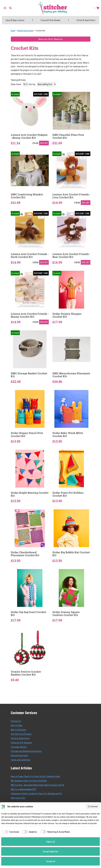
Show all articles (18, 798)
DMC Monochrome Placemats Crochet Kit (71, 375)
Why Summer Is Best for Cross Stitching (29, 781)
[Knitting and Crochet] (25, 30)
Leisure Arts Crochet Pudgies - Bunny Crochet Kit (29, 136)
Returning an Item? (19, 755)
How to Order (17, 725)
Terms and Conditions (21, 760)
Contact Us (16, 721)
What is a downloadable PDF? (24, 789)
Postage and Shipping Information (26, 751)
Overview (93, 806)
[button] (10, 8)
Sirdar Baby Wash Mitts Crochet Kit (68, 434)
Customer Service (19, 747)
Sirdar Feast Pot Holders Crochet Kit (68, 494)
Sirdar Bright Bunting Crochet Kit (30, 494)
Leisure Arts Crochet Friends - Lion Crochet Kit (71, 196)
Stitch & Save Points (20, 738)
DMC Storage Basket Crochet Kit (29, 375)
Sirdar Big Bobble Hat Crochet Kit (71, 554)
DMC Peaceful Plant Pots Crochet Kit (68, 136)
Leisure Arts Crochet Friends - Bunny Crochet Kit (30, 315)
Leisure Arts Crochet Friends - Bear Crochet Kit (71, 255)
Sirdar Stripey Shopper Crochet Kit (67, 315)
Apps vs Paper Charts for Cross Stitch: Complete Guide (35, 776)
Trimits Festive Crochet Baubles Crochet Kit (26, 673)
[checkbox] (10, 832)
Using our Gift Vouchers (21, 742)
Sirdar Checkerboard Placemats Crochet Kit (25, 554)
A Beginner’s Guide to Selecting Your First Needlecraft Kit (36, 793)
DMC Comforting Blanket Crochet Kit (27, 196)
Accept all (50, 861)
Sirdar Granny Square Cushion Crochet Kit (66, 613)
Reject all (51, 842)
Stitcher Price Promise (21, 734)
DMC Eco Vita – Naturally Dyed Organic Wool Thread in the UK (37, 785)
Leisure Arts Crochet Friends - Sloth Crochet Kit (30, 255)
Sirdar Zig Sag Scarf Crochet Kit (28, 613)
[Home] (13, 30)
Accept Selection (50, 851)
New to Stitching (18, 730)
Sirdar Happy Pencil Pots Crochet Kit (27, 434)
